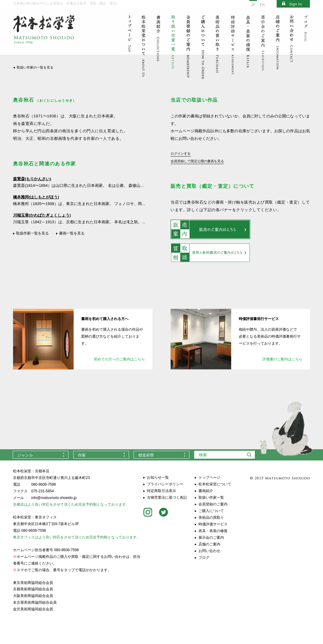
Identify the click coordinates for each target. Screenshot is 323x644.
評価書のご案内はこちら (282, 359)
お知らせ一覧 (158, 477)
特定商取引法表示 (161, 491)
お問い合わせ (209, 551)
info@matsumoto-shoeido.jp (54, 498)
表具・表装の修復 (213, 531)
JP (253, 5)
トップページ (209, 477)
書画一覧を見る (72, 233)
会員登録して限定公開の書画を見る (197, 161)
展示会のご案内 (211, 538)
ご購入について (211, 511)
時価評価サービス (213, 524)
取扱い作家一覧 (211, 497)
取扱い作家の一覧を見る (35, 67)
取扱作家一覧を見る (32, 233)
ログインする (181, 153)
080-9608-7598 (43, 484)
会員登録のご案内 (213, 504)
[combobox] (41, 455)
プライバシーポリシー (165, 484)
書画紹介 (206, 491)
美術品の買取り (211, 518)
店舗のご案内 (209, 544)
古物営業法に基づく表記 (167, 497)
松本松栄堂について (215, 484)
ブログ (204, 558)
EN (262, 5)
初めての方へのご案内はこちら (119, 359)
